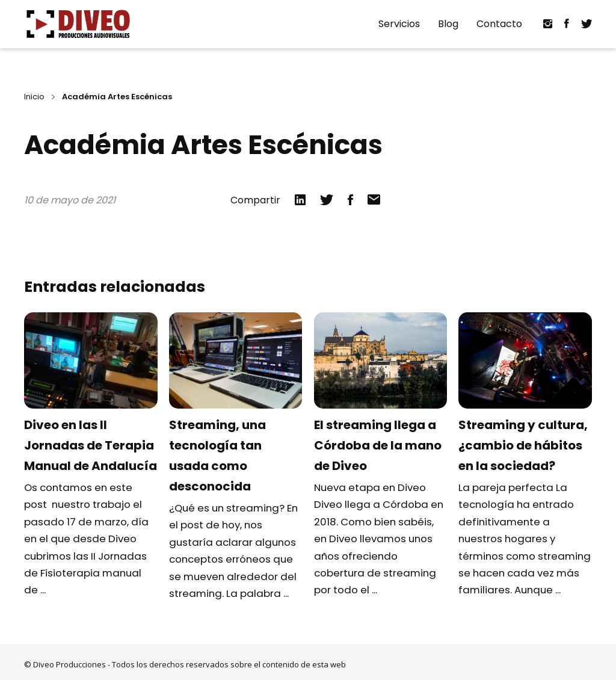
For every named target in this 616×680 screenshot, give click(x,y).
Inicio (34, 97)
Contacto (499, 24)
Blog (448, 24)
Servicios (399, 24)
